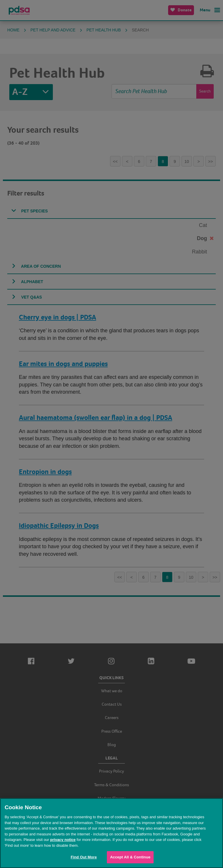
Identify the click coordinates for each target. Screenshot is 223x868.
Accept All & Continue (130, 857)
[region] (111, 833)
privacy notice (63, 840)
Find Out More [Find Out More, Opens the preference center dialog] (84, 857)
